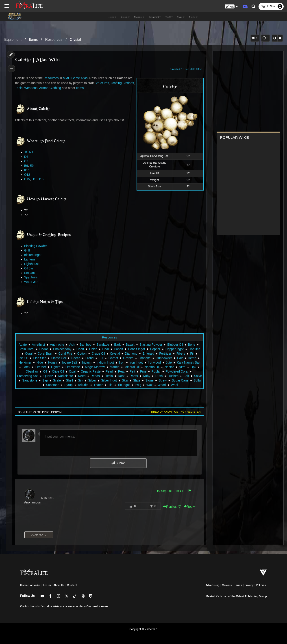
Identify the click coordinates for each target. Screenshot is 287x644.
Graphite (147, 358)
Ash (72, 345)
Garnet (116, 358)
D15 (28, 179)
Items (33, 40)
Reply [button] (188, 507)
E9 (32, 166)
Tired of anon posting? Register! (175, 412)
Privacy (249, 585)
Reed (112, 376)
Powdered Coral (31, 376)
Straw (23, 385)
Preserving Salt (58, 376)
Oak (45, 371)
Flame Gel (61, 358)
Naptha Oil (177, 367)
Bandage (103, 345)
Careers (227, 585)
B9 (27, 166)
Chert (80, 349)
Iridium (101, 362)
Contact (72, 585)
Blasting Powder (36, 246)
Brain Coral (26, 349)
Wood (183, 385)
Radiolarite (96, 376)
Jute (183, 362)
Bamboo (85, 345)
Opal (100, 371)
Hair (182, 358)
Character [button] (139, 17)
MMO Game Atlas (76, 78)
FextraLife (213, 596)
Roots (164, 376)
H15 (35, 179)
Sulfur (58, 385)
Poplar (183, 371)
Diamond (131, 353)
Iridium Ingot (33, 255)
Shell (108, 380)
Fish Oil (25, 358)
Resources (54, 40)
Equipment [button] (155, 17)
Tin (132, 385)
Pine (171, 371)
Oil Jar (29, 268)
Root (152, 376)
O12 (28, 175)
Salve (52, 380)
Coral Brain (45, 353)
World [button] (169, 17)
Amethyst (38, 345)
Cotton (82, 353)
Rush (190, 376)
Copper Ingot (174, 349)
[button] (231, 7)
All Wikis (35, 585)
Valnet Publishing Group (251, 596)
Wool (196, 385)
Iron (136, 362)
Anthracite (57, 345)
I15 (42, 179)
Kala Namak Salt (31, 367)
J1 (26, 152)
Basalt (130, 345)
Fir (192, 353)
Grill (27, 250)
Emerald (148, 353)
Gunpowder (166, 358)
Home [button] (112, 17)
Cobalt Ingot (136, 349)
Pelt (160, 371)
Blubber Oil (175, 345)
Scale (95, 380)
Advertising (212, 585)
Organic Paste (118, 371)
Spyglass (31, 277)
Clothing (81, 88)
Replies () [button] (171, 507)
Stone (188, 380)
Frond (92, 358)
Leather (66, 367)
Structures (102, 83)
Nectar (195, 367)
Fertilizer (165, 353)
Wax (171, 385)
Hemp (195, 358)
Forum (47, 585)
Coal (105, 349)
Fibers (181, 353)
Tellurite (104, 385)
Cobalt (118, 349)
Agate (23, 345)
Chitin (93, 349)
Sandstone (68, 380)
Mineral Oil (157, 367)
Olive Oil (86, 371)
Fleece (78, 358)
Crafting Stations (27, 88)
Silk (119, 380)
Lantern (30, 259)
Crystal (75, 40)
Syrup (90, 385)
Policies (261, 585)
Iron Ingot (150, 362)
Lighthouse (32, 264)
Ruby (177, 376)
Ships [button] (181, 17)
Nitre (34, 371)
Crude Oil (98, 353)
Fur (103, 358)
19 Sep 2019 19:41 (169, 491)
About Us (59, 585)
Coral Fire (65, 353)
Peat (149, 371)
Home (24, 585)
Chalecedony (62, 349)
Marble (140, 367)
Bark (117, 345)
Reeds (126, 376)
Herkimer (39, 362)
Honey (67, 362)
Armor (69, 88)
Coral (29, 353)
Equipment (13, 40)
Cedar (43, 349)
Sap (84, 380)
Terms (238, 585)
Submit (118, 463)
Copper (155, 349)
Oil (73, 371)
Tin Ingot (145, 385)
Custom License (97, 606)
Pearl (137, 371)
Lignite (81, 367)
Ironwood (168, 362)
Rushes (27, 380)
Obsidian (59, 371)
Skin (163, 380)
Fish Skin (42, 358)
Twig (160, 385)
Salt (40, 380)
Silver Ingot (147, 380)
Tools (44, 88)
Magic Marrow (120, 367)
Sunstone (74, 385)
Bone (192, 345)
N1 (32, 152)
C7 (27, 161)
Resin (139, 376)
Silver (131, 380)
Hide (54, 362)
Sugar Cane (41, 385)
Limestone (98, 367)
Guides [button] (193, 17)
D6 (27, 157)
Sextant (30, 273)
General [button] (125, 17)
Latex (52, 367)
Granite (131, 358)
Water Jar (31, 282)
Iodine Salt (84, 362)
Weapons (56, 88)
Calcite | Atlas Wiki (38, 60)
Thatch (120, 385)
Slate (175, 380)
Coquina (194, 349)
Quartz (79, 376)
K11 (27, 170)
